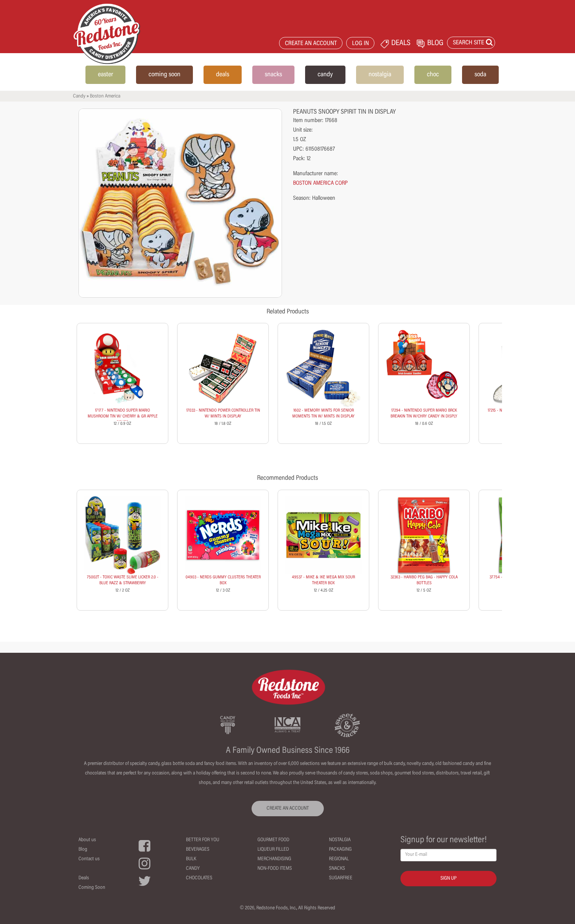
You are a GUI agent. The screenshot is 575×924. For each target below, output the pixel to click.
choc (433, 75)
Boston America (105, 96)
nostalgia (380, 75)
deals (223, 75)
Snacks (337, 869)
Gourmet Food (273, 840)
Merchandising (274, 859)
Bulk (191, 859)
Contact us (89, 859)
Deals (84, 878)
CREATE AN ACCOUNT (311, 44)
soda (480, 75)
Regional (339, 859)
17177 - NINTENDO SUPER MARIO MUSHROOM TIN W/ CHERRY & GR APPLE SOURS (123, 416)
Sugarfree (341, 878)
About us (87, 840)
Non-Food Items (275, 869)
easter (105, 75)
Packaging (340, 850)
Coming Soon (92, 888)
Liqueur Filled (273, 850)
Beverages (198, 850)
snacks (273, 75)
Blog (83, 850)
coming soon (164, 75)
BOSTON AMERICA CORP (320, 183)
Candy (79, 96)
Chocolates (199, 878)
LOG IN (360, 44)
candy (325, 75)
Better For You (203, 840)
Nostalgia (340, 840)
